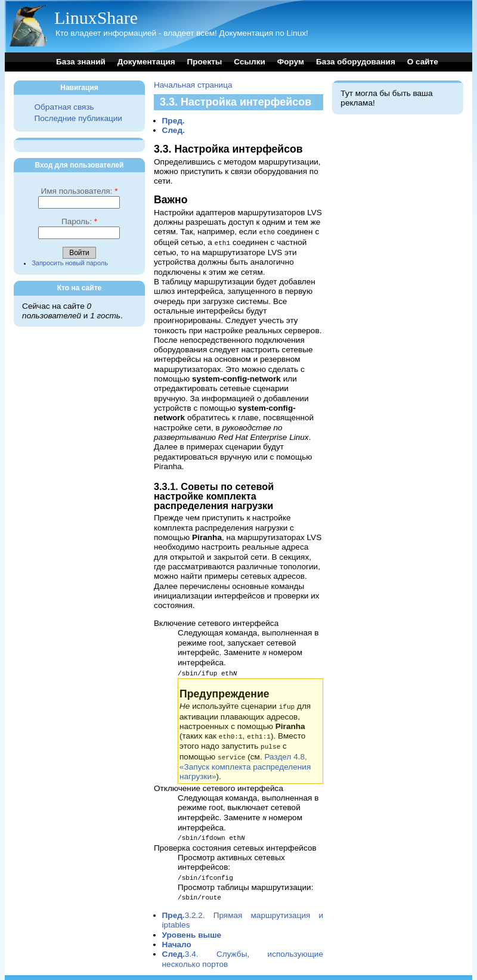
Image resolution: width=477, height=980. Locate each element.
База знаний (81, 62)
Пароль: (79, 221)
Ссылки (250, 62)
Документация (146, 62)
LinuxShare (96, 18)
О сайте (423, 62)
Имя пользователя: (79, 191)
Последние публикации (78, 118)
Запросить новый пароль (70, 263)
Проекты (204, 62)
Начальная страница (193, 85)
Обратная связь (64, 107)
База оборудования (356, 62)
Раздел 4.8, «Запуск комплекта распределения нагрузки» (245, 762)
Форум (291, 62)
